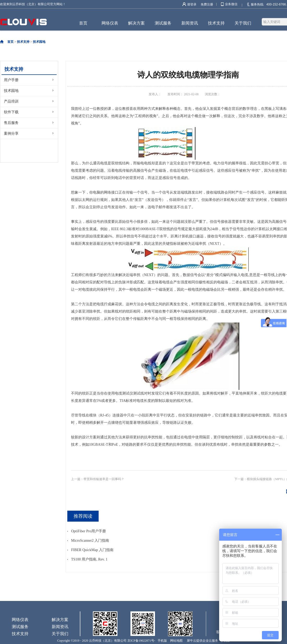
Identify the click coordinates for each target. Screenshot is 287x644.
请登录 (192, 4)
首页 (83, 23)
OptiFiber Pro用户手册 (89, 531)
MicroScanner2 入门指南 (90, 541)
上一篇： (98, 479)
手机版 (162, 641)
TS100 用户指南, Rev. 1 (89, 559)
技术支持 (23, 42)
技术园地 (39, 42)
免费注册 (207, 4)
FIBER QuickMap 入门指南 (92, 550)
